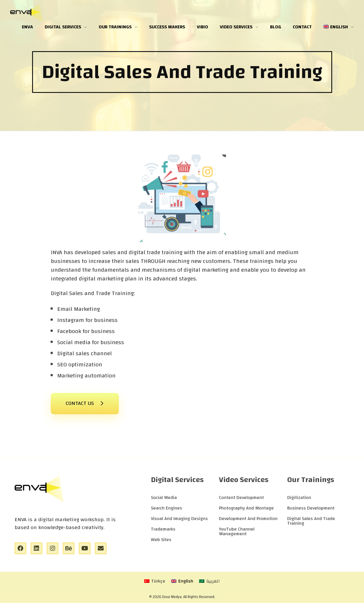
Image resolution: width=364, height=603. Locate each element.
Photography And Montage (246, 508)
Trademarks (163, 529)
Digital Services (177, 480)
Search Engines (167, 508)
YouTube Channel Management (237, 531)
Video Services (244, 480)
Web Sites (161, 540)
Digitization (299, 498)
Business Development (311, 508)
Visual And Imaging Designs (179, 519)
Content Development (241, 498)
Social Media (164, 498)
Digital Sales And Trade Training (311, 521)
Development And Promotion (248, 519)
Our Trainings (311, 480)
